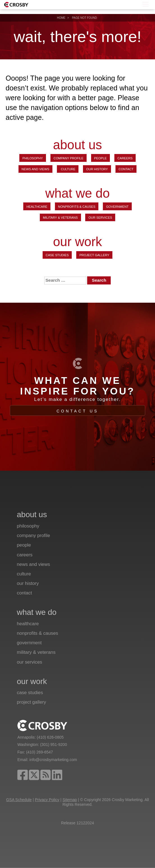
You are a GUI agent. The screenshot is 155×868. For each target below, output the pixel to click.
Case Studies (57, 255)
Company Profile (69, 158)
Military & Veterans (60, 218)
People (100, 158)
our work (77, 242)
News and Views (35, 169)
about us (78, 145)
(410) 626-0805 (50, 737)
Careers (125, 158)
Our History (97, 169)
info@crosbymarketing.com (53, 760)
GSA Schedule (19, 800)
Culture (68, 169)
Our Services (100, 218)
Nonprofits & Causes (77, 207)
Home (61, 18)
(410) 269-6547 (40, 752)
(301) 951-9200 (54, 745)
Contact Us (78, 411)
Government (117, 207)
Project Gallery (94, 255)
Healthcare (37, 207)
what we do (77, 194)
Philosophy (33, 158)
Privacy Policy (47, 800)
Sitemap (70, 800)
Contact (126, 169)
